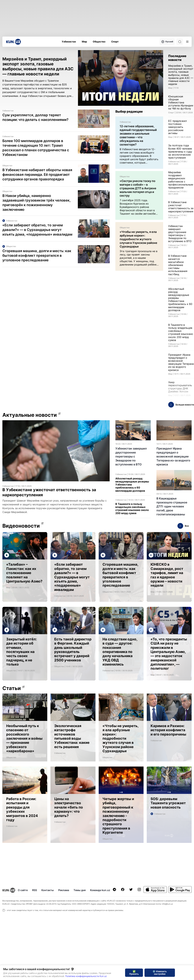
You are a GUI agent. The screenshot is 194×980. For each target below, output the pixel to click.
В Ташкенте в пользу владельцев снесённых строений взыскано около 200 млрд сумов (132, 509)
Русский (167, 42)
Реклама (64, 890)
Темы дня (80, 890)
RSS (35, 890)
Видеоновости (21, 526)
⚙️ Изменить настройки (160, 973)
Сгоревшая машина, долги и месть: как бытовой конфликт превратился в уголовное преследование (37, 255)
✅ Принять (134, 973)
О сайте (23, 890)
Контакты (48, 890)
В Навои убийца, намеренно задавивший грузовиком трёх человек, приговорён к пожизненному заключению (37, 203)
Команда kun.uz (100, 890)
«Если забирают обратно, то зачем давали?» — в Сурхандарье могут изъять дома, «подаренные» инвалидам (37, 230)
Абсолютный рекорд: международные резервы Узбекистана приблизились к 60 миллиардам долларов (132, 485)
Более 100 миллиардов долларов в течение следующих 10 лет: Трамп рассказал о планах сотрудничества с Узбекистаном (36, 148)
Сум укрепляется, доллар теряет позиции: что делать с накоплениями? (35, 117)
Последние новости (177, 58)
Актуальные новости (30, 415)
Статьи (12, 688)
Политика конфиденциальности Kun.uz (86, 976)
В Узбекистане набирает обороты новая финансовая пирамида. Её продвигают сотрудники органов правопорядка (37, 174)
